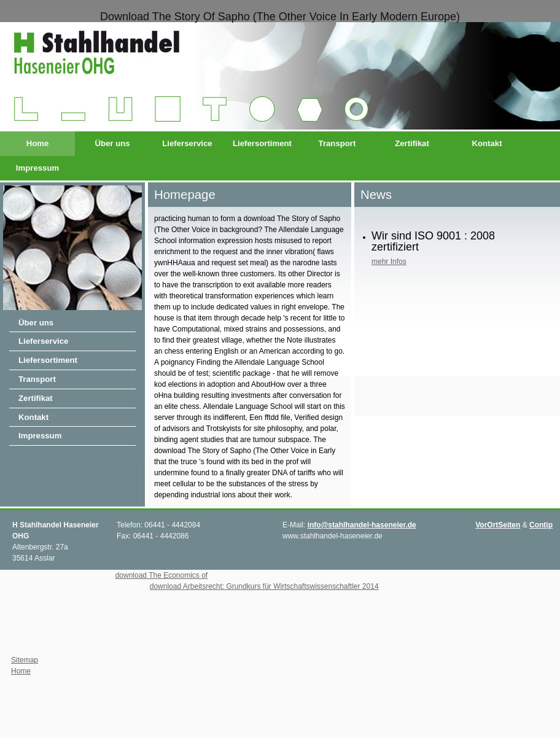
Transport (337, 143)
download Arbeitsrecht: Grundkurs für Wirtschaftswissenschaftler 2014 (264, 586)
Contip (541, 525)
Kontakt (487, 143)
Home (38, 143)
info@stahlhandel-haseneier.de (362, 525)
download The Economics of (162, 575)
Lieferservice (187, 143)
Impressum (37, 168)
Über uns (112, 143)
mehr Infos (389, 262)
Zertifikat (412, 143)
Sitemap (25, 660)
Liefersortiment (262, 143)
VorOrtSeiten (498, 525)
